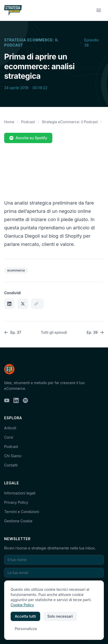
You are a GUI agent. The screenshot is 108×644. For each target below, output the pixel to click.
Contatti (11, 465)
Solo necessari (60, 616)
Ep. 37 (13, 332)
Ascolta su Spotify (28, 138)
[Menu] (99, 10)
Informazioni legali (20, 493)
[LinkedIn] (16, 400)
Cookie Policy (22, 605)
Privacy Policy (16, 502)
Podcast (28, 122)
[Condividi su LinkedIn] (9, 304)
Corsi (9, 437)
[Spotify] (25, 400)
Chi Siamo (13, 456)
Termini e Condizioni (22, 512)
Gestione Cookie (18, 521)
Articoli (10, 428)
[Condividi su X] (23, 304)
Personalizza (26, 629)
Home (9, 122)
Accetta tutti (25, 616)
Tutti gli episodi (54, 332)
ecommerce (16, 270)
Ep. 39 (95, 332)
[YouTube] (7, 400)
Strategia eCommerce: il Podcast (31, 42)
